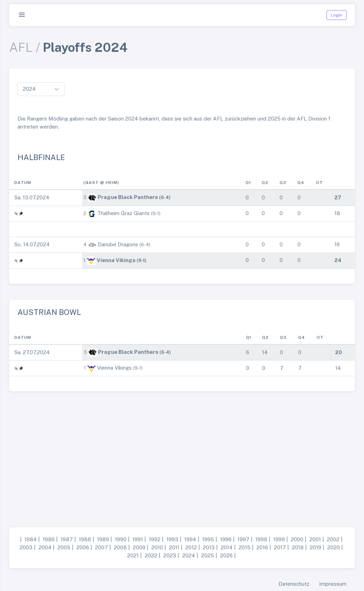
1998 (261, 539)
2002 (333, 539)
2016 (262, 547)
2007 (101, 547)
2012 (191, 547)
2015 (245, 547)
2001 (315, 539)
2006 (83, 547)
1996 (226, 539)
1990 (121, 539)
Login (336, 15)
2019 (315, 547)
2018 (298, 547)
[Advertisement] (182, 456)
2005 (64, 547)
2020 (334, 547)
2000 (297, 539)
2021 (133, 555)
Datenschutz (294, 584)
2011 (174, 547)
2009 (139, 547)
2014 (227, 547)
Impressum (333, 584)
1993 (172, 539)
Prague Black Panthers (128, 197)
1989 (103, 539)
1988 (85, 539)
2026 (226, 555)
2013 (209, 547)
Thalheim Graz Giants (123, 213)
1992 (155, 539)
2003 (26, 547)
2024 (189, 555)
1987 (67, 539)
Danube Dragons (118, 244)
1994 (190, 539)
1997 (243, 539)
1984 (31, 539)
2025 (208, 555)
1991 (138, 539)
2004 (45, 547)
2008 (120, 547)
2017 (280, 547)
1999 (279, 539)
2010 (157, 547)
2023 (170, 555)
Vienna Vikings (116, 260)
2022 (151, 555)
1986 (49, 539)
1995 (208, 539)
